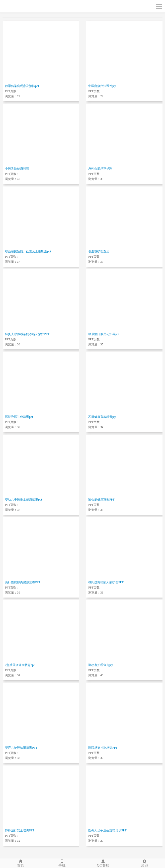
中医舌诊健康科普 (17, 169)
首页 (21, 863)
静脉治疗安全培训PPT (20, 830)
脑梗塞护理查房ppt (101, 665)
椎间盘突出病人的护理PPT (106, 582)
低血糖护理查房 (99, 251)
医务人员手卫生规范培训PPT (107, 830)
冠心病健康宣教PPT (101, 500)
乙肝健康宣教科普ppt (102, 417)
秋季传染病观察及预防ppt (22, 86)
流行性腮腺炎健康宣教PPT (23, 582)
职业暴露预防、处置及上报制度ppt (28, 251)
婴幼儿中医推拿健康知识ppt (23, 500)
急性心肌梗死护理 (100, 169)
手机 (62, 863)
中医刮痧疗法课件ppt (102, 86)
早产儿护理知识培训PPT (21, 748)
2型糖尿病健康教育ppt (20, 665)
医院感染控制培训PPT (103, 748)
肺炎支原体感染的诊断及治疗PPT (27, 334)
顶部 (145, 863)
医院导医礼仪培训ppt (19, 417)
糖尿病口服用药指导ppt (104, 334)
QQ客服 (103, 863)
